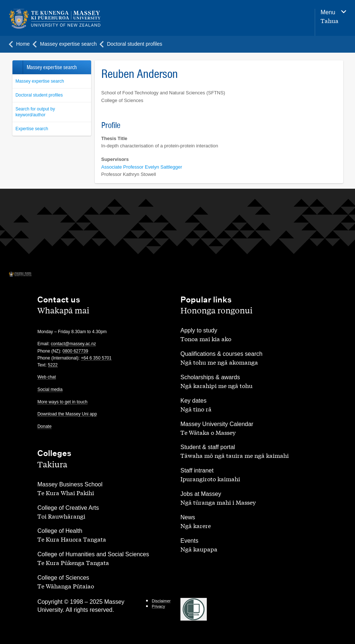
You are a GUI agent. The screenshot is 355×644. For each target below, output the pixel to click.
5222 (53, 365)
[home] (70, 19)
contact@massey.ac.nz (73, 344)
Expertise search (32, 129)
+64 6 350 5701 (96, 358)
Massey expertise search (40, 81)
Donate (44, 426)
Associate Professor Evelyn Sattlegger (142, 167)
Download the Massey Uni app (67, 414)
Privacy (158, 606)
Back (17, 67)
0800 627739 (75, 351)
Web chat (46, 377)
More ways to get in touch (62, 402)
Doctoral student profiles (39, 95)
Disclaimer (161, 601)
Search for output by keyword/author (35, 112)
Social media (50, 389)
